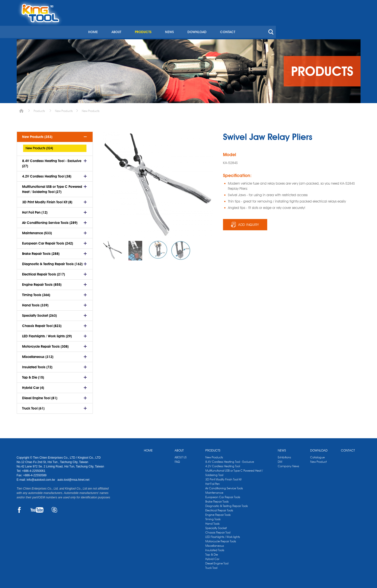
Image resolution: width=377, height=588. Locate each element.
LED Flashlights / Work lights (223, 535)
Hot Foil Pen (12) (35, 211)
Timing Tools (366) (36, 293)
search (352, 24)
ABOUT (198, 24)
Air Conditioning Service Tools (224, 486)
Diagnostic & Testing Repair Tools (227, 504)
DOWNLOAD (278, 24)
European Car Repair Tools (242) (48, 242)
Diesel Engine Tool (217, 562)
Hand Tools (212, 522)
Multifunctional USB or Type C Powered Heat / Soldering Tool (234, 471)
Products (39, 109)
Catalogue (317, 456)
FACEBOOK (20, 508)
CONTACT (309, 24)
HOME (175, 24)
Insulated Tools (215, 548)
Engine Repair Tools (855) (42, 283)
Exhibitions (284, 456)
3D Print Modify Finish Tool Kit (223, 478)
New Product (318, 460)
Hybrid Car (212, 557)
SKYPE (54, 508)
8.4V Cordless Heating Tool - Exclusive (230, 460)
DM (280, 460)
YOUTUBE (37, 508)
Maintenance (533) (37, 231)
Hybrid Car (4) (33, 386)
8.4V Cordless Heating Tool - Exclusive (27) (52, 162)
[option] (113, 249)
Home (21, 109)
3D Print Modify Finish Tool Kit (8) (47, 200)
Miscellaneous (215, 544)
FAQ (177, 460)
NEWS (251, 24)
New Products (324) (39, 146)
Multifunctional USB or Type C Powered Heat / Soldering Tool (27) (52, 187)
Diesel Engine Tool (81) (40, 396)
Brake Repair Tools (217, 500)
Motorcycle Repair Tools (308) (45, 345)
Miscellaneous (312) (38, 355)
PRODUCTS (225, 24)
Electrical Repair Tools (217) (43, 273)
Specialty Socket (216, 526)
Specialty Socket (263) (39, 314)
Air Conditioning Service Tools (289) (50, 221)
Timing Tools (213, 517)
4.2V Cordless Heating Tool (223, 464)
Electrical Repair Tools (219, 509)
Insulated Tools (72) (37, 365)
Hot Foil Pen (213, 482)
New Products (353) (37, 135)
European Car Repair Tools (223, 495)
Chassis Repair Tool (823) (42, 324)
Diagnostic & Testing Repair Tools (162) (52, 262)
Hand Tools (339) (35, 303)
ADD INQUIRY (249, 223)
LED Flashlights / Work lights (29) (47, 334)
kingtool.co (353, 5)
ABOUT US (181, 456)
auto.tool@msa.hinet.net (73, 478)
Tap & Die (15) (33, 376)
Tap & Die (212, 553)
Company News (288, 464)
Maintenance (214, 491)
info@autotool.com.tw (41, 478)
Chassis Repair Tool (218, 531)
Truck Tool (211, 566)
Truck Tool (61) (33, 407)
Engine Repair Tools (218, 513)
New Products (64, 109)
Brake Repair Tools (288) (41, 252)
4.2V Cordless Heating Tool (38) (47, 175)
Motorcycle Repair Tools (221, 540)
